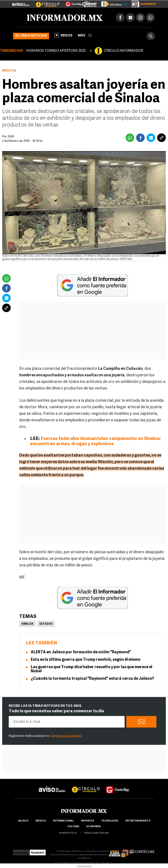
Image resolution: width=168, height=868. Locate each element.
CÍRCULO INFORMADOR (123, 51)
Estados (46, 624)
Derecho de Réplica (89, 863)
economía (94, 827)
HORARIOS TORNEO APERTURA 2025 (56, 51)
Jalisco (23, 821)
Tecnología (110, 821)
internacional (63, 821)
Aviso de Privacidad (66, 863)
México (8, 71)
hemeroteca (68, 833)
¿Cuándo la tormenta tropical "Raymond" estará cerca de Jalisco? (92, 679)
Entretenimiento (138, 821)
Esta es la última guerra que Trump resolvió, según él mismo (86, 660)
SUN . (12, 137)
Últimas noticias (31, 36)
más (85, 36)
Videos (63, 35)
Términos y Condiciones (66, 736)
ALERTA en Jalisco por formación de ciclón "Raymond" (81, 652)
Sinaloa (27, 624)
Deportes (87, 821)
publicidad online (97, 833)
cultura (73, 827)
